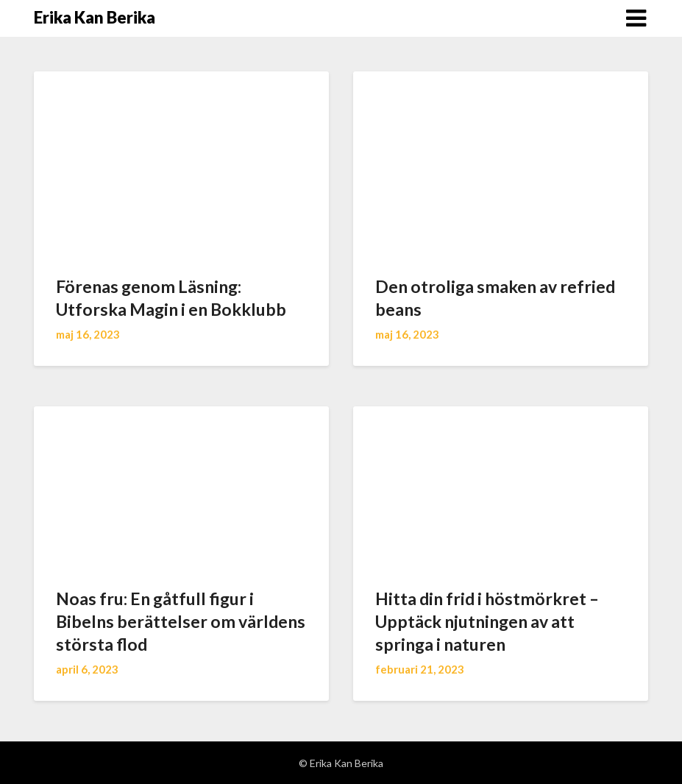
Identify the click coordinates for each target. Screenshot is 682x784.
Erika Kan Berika (95, 17)
